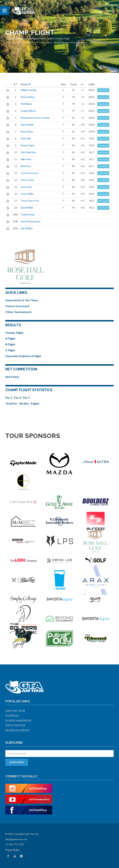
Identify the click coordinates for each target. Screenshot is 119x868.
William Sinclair (29, 90)
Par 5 (26, 397)
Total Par (12, 403)
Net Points (12, 377)
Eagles (35, 403)
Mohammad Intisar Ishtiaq (35, 118)
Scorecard (103, 90)
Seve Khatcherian (31, 221)
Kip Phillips (27, 228)
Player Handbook (18, 720)
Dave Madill (27, 125)
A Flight (10, 338)
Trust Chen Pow (30, 201)
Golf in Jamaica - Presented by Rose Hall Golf (58, 42)
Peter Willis (27, 194)
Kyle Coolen (27, 180)
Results (84, 42)
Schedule (12, 716)
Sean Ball (26, 138)
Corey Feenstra (29, 173)
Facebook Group (17, 730)
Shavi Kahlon (28, 97)
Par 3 (9, 397)
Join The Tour (15, 711)
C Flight (10, 350)
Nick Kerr (26, 166)
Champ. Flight (14, 333)
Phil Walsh (26, 104)
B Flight (10, 344)
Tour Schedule (29, 42)
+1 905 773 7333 (15, 844)
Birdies (24, 403)
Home (8, 42)
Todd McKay (28, 214)
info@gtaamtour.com (16, 839)
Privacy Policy (12, 850)
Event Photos (15, 725)
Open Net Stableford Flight (23, 356)
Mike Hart (26, 159)
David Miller (27, 208)
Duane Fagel (28, 145)
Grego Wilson (28, 111)
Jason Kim (26, 187)
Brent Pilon (27, 131)
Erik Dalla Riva (28, 152)
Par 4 (18, 397)
